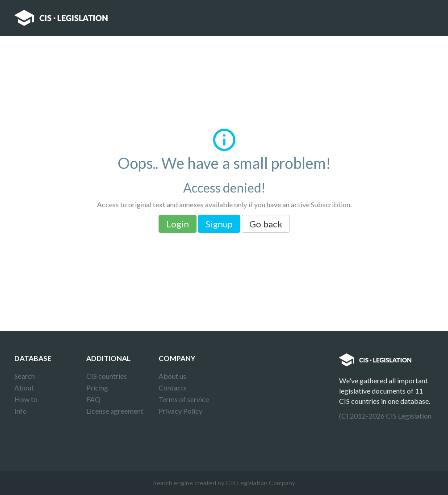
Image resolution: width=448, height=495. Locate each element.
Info (21, 411)
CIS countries (107, 376)
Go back (266, 224)
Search (25, 376)
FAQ (93, 399)
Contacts (173, 388)
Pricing (97, 388)
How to (26, 399)
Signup (219, 224)
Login (178, 224)
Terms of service (184, 399)
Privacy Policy (180, 411)
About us (172, 376)
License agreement (115, 411)
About (24, 388)
